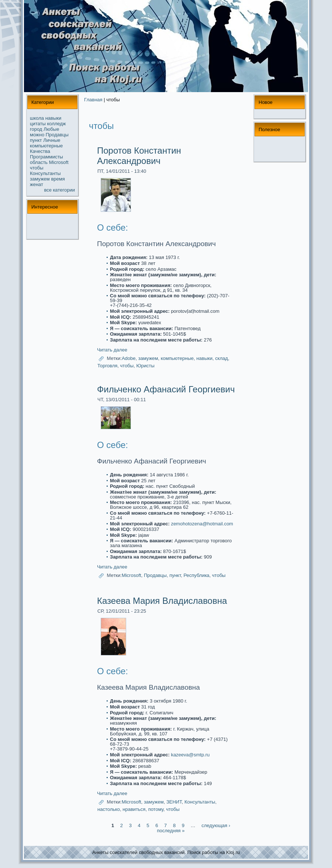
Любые (51, 129)
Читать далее (112, 350)
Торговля (107, 366)
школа (37, 118)
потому (156, 809)
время (58, 179)
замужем (40, 179)
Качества (40, 151)
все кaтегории (60, 190)
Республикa (196, 576)
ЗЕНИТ (174, 802)
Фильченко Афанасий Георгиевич (166, 389)
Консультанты (45, 173)
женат (37, 184)
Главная (93, 100)
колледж (56, 124)
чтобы (37, 168)
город (36, 129)
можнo (37, 135)
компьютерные (46, 146)
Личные (52, 140)
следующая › (216, 825)
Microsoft (59, 162)
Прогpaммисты (46, 157)
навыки (53, 118)
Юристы (145, 366)
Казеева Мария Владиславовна (162, 601)
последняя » (171, 831)
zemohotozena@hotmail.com (202, 524)
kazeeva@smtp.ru (190, 755)
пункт (36, 140)
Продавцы (57, 135)
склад (222, 358)
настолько (109, 809)
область (39, 162)
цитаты (38, 124)
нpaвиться (134, 809)
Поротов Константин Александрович (139, 156)
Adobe (129, 358)
